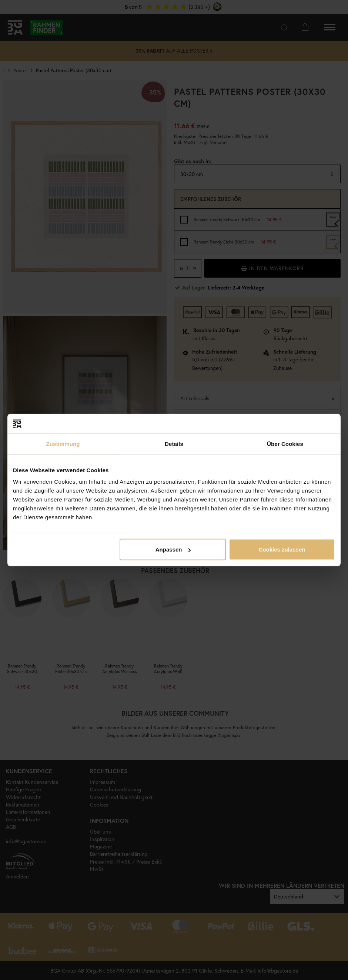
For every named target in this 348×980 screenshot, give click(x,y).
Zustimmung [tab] (63, 443)
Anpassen (173, 549)
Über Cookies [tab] (285, 443)
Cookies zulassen (282, 549)
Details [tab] (174, 443)
